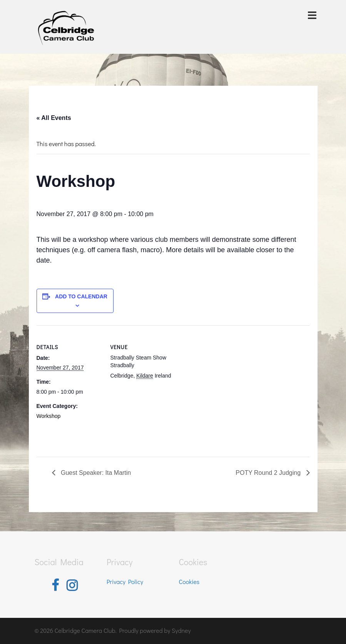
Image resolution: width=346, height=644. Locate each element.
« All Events (54, 118)
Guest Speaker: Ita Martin (95, 473)
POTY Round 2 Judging (269, 473)
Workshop (49, 416)
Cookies (189, 582)
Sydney (181, 630)
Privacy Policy (125, 582)
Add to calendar (81, 296)
